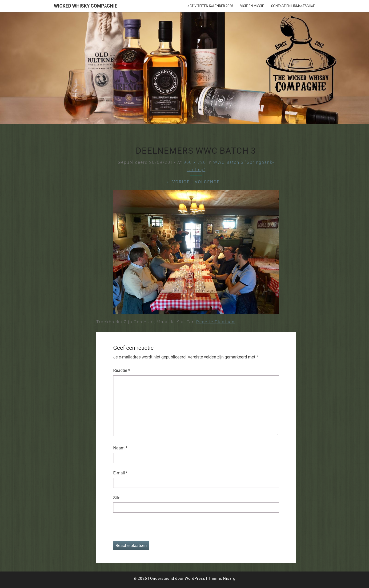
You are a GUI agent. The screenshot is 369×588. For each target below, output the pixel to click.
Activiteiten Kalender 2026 (210, 6)
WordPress (195, 578)
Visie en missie (252, 6)
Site (117, 498)
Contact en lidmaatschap (293, 6)
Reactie (122, 370)
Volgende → (210, 182)
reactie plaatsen (215, 322)
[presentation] (145, 529)
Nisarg (229, 578)
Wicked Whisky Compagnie (86, 6)
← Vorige (178, 182)
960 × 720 (195, 162)
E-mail (120, 473)
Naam (120, 448)
